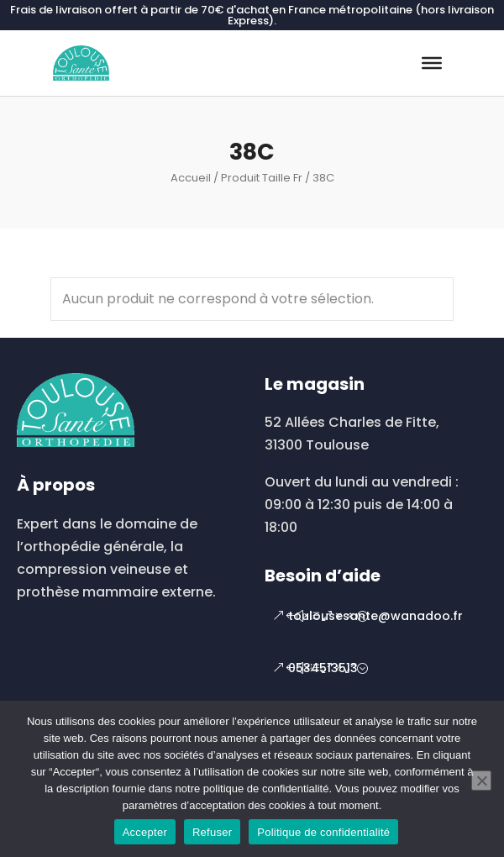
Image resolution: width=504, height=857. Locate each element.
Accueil (191, 178)
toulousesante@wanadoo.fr (375, 616)
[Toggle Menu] (432, 63)
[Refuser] (481, 781)
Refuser (212, 832)
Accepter (145, 832)
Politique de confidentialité (323, 832)
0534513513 (323, 668)
